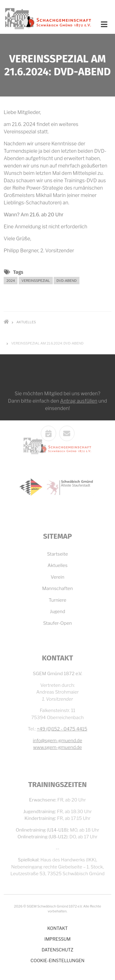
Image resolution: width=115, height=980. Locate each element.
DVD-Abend (67, 281)
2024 (11, 281)
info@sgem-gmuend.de (57, 741)
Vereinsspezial (36, 281)
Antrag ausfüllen (79, 433)
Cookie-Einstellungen (58, 960)
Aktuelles (57, 565)
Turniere (57, 600)
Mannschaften (57, 588)
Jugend (58, 612)
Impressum (57, 939)
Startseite (58, 554)
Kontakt (57, 928)
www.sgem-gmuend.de (57, 747)
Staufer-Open (58, 623)
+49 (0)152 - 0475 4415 (62, 729)
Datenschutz (57, 950)
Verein (57, 577)
